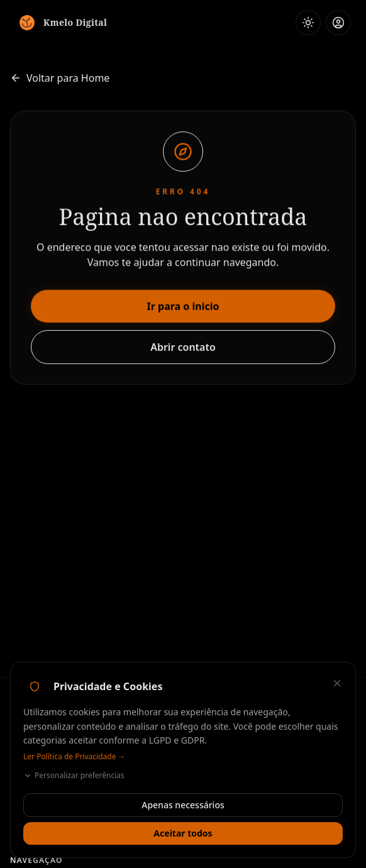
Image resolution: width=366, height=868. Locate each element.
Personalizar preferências (74, 776)
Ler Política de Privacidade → (75, 757)
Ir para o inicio (183, 307)
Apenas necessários (183, 805)
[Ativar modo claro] (308, 23)
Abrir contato (183, 348)
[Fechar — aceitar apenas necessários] (337, 683)
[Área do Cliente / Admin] (338, 23)
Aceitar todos (183, 833)
